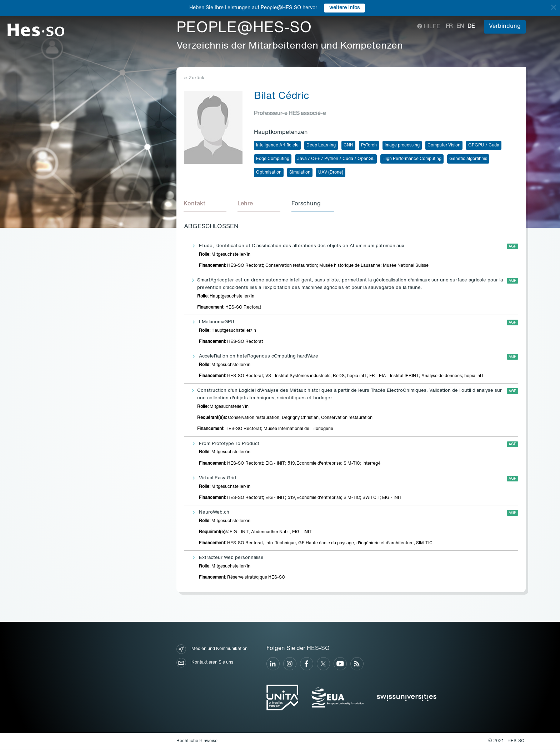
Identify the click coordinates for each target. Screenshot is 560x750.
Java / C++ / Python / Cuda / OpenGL (336, 159)
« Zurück (194, 78)
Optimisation (269, 172)
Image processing (402, 145)
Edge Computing (273, 159)
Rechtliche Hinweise (197, 741)
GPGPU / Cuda (484, 145)
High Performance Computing (412, 159)
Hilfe (429, 27)
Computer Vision (444, 145)
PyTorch (369, 145)
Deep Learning (321, 145)
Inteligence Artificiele (277, 145)
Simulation (300, 172)
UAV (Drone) (331, 172)
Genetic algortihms (468, 159)
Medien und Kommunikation (212, 649)
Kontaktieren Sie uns (205, 663)
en (460, 26)
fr (449, 26)
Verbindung (505, 26)
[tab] (205, 204)
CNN (348, 145)
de (471, 26)
